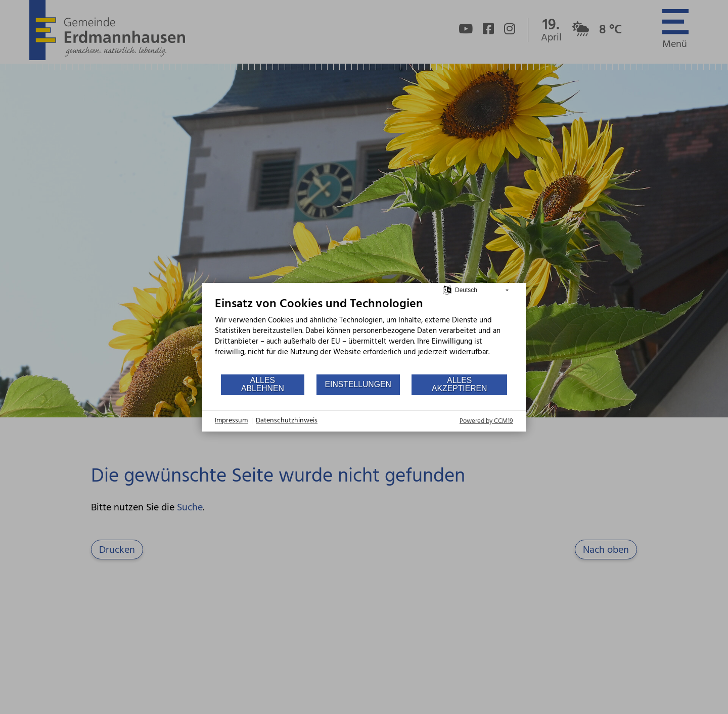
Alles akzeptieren (459, 384)
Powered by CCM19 (486, 421)
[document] (364, 335)
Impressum (231, 421)
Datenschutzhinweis (287, 421)
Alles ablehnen (263, 384)
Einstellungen (358, 384)
